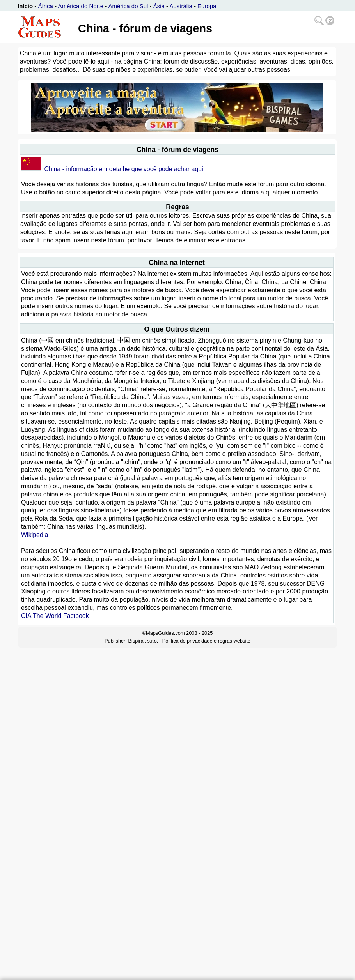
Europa (207, 6)
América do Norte (81, 6)
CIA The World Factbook (55, 616)
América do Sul (128, 6)
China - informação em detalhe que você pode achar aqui (123, 169)
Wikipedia (35, 535)
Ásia (159, 6)
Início (25, 6)
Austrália (181, 6)
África (46, 6)
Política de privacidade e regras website (206, 641)
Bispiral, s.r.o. (143, 641)
